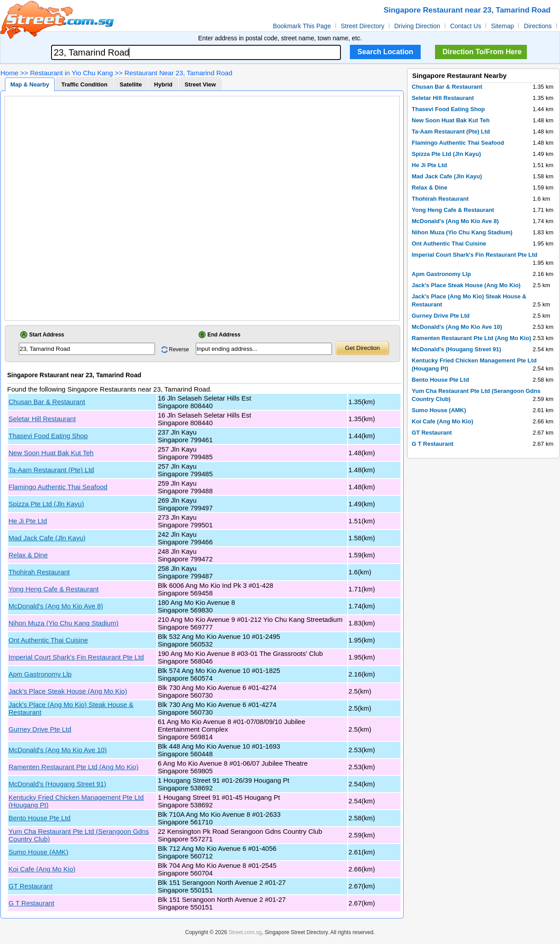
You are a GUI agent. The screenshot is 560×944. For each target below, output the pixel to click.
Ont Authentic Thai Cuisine (48, 640)
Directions (538, 26)
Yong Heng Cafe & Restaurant (54, 589)
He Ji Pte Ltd (28, 521)
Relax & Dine (28, 555)
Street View (200, 84)
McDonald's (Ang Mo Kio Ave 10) (58, 750)
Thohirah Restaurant (39, 572)
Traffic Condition (84, 84)
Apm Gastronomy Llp (40, 674)
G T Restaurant (31, 903)
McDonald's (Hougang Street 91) (57, 784)
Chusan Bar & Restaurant (47, 402)
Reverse (179, 349)
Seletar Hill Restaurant (42, 419)
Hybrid (163, 84)
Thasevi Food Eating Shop (48, 436)
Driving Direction (417, 26)
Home (9, 73)
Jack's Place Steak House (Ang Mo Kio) (68, 691)
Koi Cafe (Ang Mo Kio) (42, 869)
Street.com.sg (245, 932)
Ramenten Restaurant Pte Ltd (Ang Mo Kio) (73, 767)
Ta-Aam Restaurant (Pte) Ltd (51, 470)
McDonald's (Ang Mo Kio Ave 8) (56, 606)
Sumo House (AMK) (38, 852)
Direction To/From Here (482, 52)
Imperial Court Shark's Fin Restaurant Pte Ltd (76, 657)
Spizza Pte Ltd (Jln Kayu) (46, 504)
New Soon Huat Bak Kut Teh (51, 453)
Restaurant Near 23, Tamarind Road (179, 73)
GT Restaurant (30, 886)
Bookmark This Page (302, 26)
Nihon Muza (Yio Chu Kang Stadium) (63, 623)
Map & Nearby (30, 84)
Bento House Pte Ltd (39, 818)
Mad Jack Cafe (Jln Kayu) (47, 538)
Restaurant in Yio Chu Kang (71, 73)
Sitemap (502, 26)
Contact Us (466, 26)
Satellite (131, 84)
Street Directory (363, 26)
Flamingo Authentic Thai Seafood (58, 487)
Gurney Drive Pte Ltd (40, 729)
